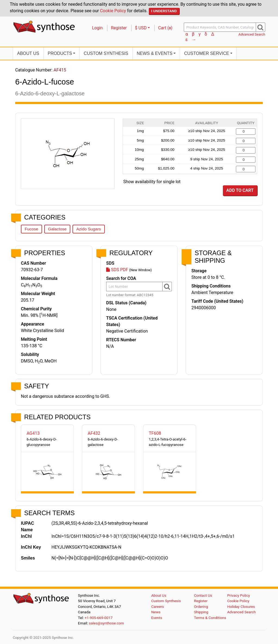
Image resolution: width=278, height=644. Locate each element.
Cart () (165, 28)
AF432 (94, 433)
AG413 (33, 433)
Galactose (57, 229)
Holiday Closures (241, 607)
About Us (28, 53)
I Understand (164, 11)
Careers (158, 607)
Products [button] (60, 53)
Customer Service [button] (207, 53)
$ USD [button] (141, 28)
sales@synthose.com (106, 623)
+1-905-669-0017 (99, 618)
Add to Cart (240, 190)
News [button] (155, 53)
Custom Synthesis (106, 53)
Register (119, 28)
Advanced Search (252, 34)
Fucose (31, 229)
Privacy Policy (239, 595)
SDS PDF (117, 270)
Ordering (201, 607)
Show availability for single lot (152, 182)
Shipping (201, 612)
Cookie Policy (113, 11)
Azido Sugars (89, 229)
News (156, 612)
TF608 (155, 433)
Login (97, 28)
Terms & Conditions (210, 618)
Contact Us (203, 595)
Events (157, 618)
